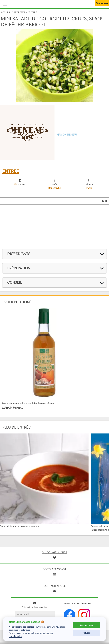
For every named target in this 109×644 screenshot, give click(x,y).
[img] (103, 201)
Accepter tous (86, 625)
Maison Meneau (67, 135)
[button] (4, 4)
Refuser (86, 633)
